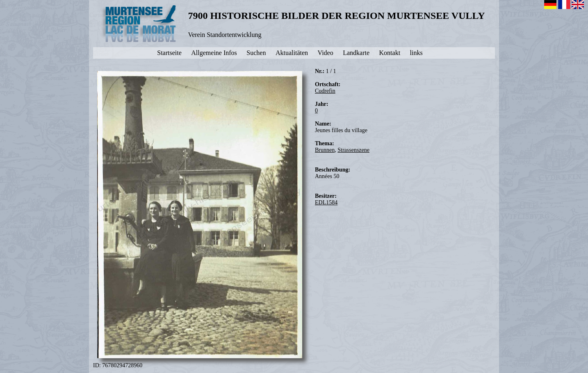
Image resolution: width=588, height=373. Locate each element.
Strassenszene (353, 150)
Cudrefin (325, 91)
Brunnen (325, 150)
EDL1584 (326, 203)
